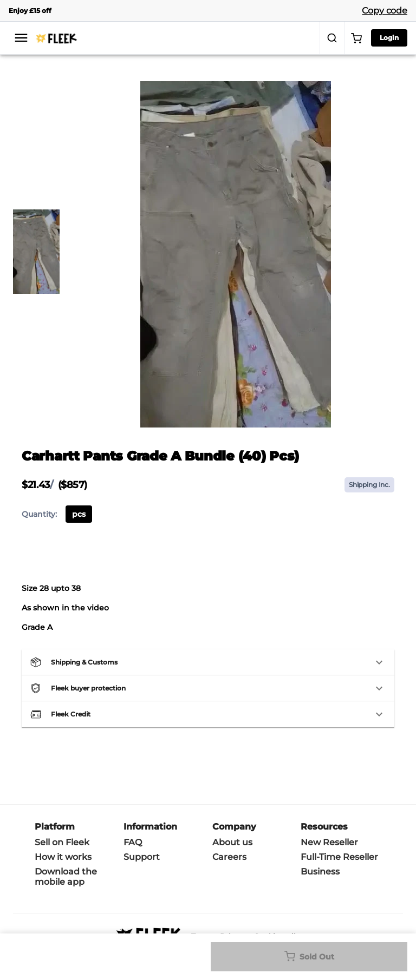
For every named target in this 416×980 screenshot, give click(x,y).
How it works (63, 857)
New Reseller (329, 842)
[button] (208, 662)
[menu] (21, 38)
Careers (229, 857)
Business (320, 872)
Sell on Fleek (62, 842)
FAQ (133, 842)
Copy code (385, 11)
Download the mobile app (66, 877)
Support (142, 857)
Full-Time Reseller (339, 857)
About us (232, 842)
